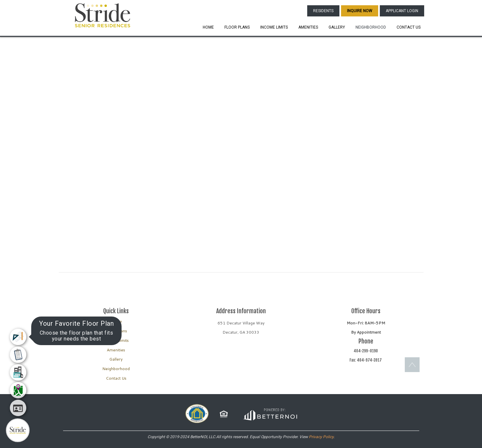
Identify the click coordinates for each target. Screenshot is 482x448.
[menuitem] (18, 337)
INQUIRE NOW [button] (360, 11)
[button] (103, 15)
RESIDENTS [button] (323, 11)
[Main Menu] (18, 430)
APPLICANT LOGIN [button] (402, 11)
